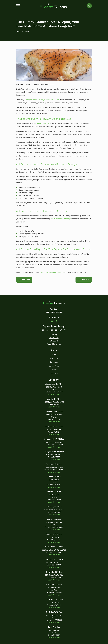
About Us (54, 370)
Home (54, 354)
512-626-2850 (54, 312)
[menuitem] (54, 335)
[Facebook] (56, 321)
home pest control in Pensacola (53, 272)
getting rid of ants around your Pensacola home (42, 100)
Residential (54, 358)
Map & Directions (54, 394)
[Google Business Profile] (52, 321)
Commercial (54, 362)
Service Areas (54, 366)
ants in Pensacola (43, 124)
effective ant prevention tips (61, 219)
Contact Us (54, 374)
